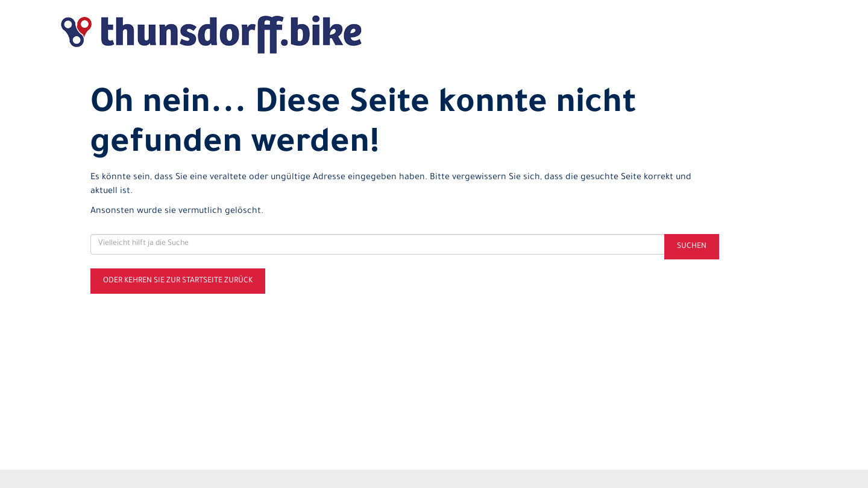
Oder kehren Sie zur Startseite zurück (178, 281)
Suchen (692, 247)
